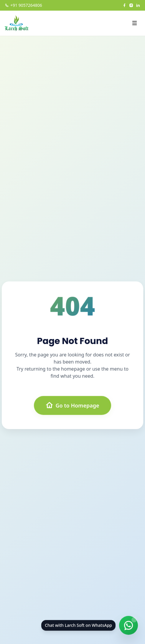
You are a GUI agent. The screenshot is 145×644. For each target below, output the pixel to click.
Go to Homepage (72, 405)
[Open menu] (134, 23)
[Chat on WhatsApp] (128, 626)
